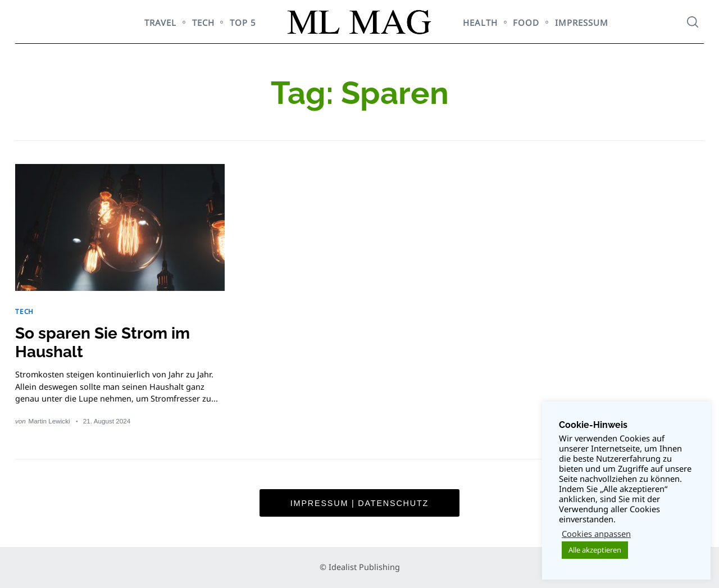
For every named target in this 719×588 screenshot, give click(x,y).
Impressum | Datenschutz (359, 503)
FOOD (526, 22)
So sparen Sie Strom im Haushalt (103, 342)
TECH (203, 22)
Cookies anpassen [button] (596, 534)
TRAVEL (160, 22)
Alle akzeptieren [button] (595, 550)
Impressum (582, 22)
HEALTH (480, 22)
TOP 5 (243, 22)
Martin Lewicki (49, 421)
